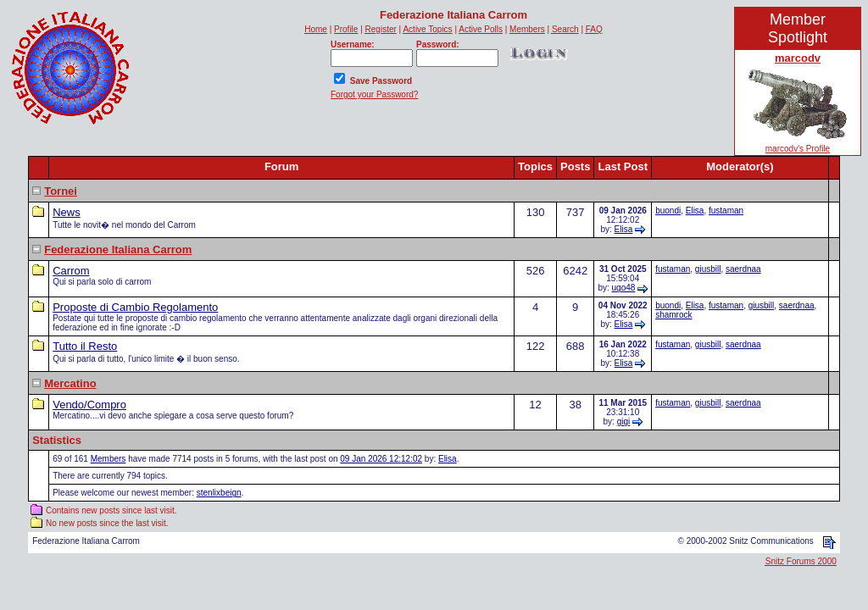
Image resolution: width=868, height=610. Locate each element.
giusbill (708, 269)
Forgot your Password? (374, 94)
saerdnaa (743, 269)
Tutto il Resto (85, 346)
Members (108, 459)
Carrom (71, 271)
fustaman (726, 211)
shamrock (673, 315)
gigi (624, 421)
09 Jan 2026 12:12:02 (381, 459)
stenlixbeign (219, 493)
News (67, 212)
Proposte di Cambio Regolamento (135, 307)
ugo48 (624, 288)
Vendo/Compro (89, 405)
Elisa (624, 229)
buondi (668, 211)
